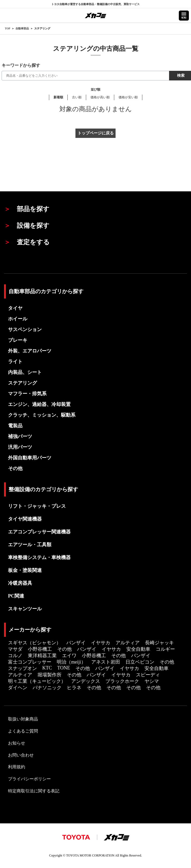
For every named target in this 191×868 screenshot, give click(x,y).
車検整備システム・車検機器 (39, 557)
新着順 (58, 97)
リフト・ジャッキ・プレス (37, 506)
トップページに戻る (96, 133)
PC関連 (16, 596)
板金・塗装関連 (25, 570)
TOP (7, 28)
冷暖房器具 (20, 583)
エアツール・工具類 (30, 545)
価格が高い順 (100, 97)
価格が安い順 (128, 97)
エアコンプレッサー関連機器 (39, 532)
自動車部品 (22, 28)
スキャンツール (25, 609)
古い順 (77, 97)
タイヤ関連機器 (25, 519)
